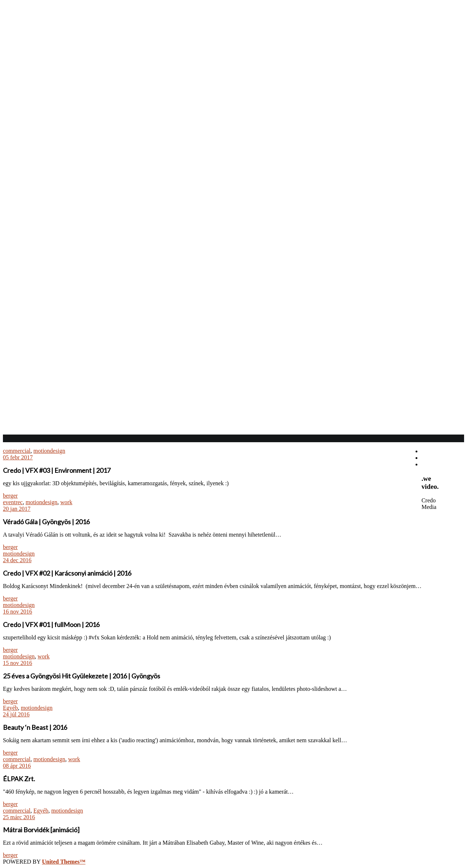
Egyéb (10, 708)
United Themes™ (64, 862)
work (66, 502)
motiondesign (49, 451)
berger (10, 496)
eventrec (13, 502)
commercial (17, 451)
